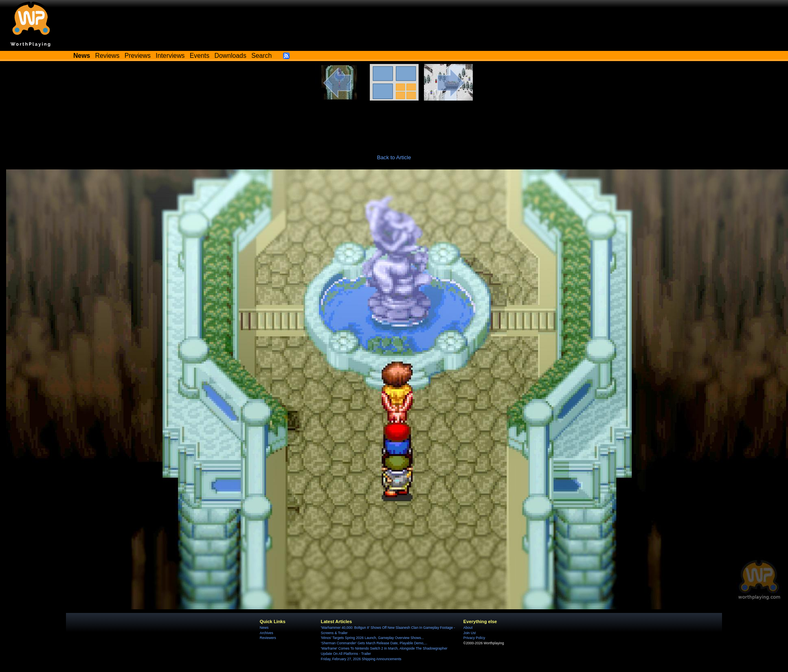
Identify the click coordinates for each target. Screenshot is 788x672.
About (468, 628)
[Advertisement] (394, 123)
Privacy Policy (474, 638)
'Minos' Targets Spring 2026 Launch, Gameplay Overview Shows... (372, 638)
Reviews (108, 56)
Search (261, 56)
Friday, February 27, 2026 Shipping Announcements (361, 659)
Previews (138, 56)
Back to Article (394, 157)
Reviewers (268, 638)
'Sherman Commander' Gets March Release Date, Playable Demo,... (374, 643)
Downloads (230, 56)
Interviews (170, 56)
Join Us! (470, 633)
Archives (267, 633)
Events (200, 56)
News (264, 628)
